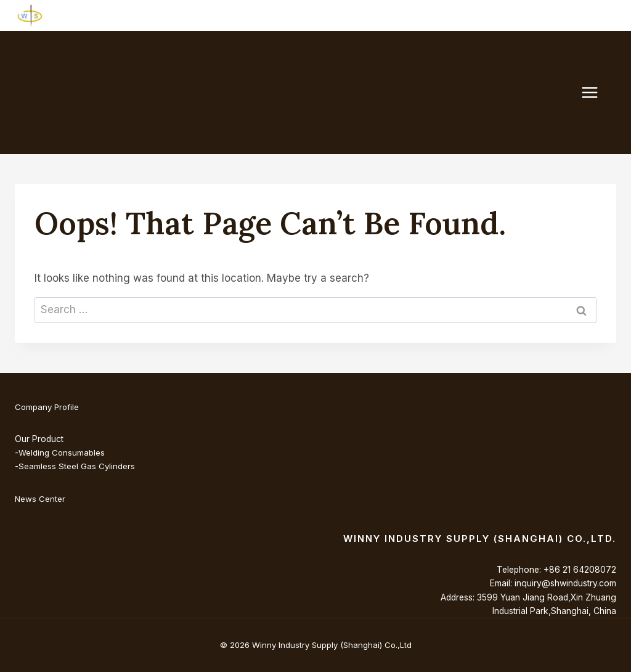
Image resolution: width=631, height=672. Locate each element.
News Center (40, 499)
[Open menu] (596, 92)
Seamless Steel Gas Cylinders (77, 466)
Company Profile (48, 407)
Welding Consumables (62, 453)
